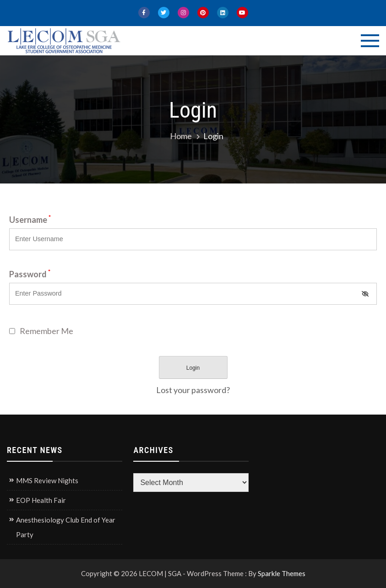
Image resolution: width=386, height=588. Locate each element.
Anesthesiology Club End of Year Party (66, 527)
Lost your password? (193, 390)
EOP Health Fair (41, 500)
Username (30, 220)
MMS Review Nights (47, 480)
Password (30, 274)
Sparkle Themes (282, 573)
